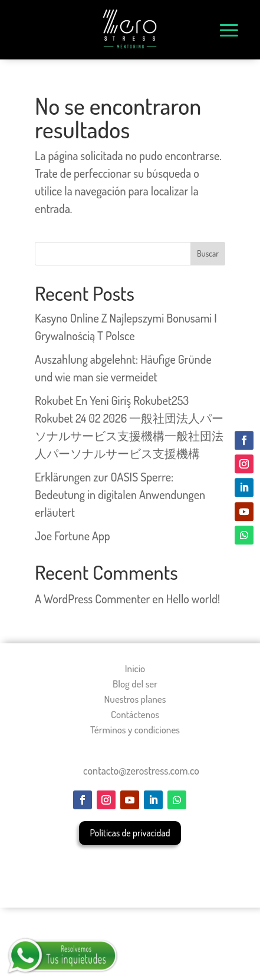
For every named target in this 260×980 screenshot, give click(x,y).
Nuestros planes (135, 699)
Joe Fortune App (73, 536)
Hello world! (193, 599)
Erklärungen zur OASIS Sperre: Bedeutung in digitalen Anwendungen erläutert (120, 494)
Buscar (208, 253)
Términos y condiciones (135, 730)
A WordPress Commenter (92, 599)
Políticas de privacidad (130, 833)
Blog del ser (135, 684)
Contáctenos (135, 714)
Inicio (135, 668)
